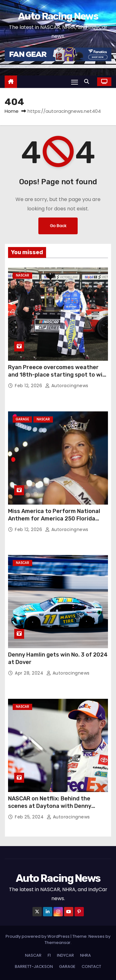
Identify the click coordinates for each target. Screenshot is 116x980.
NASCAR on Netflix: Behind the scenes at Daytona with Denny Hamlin (50, 806)
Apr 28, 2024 (30, 673)
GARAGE (22, 419)
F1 (49, 955)
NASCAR (22, 275)
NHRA (86, 955)
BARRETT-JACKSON (34, 966)
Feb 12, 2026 (29, 386)
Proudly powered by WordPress (38, 936)
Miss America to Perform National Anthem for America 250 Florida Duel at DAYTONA (54, 519)
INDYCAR (65, 955)
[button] (88, 82)
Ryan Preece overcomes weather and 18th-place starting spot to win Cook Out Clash (57, 375)
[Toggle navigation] (75, 82)
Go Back (58, 226)
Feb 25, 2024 (30, 817)
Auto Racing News (58, 16)
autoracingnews (67, 386)
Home (12, 111)
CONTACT (91, 966)
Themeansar (58, 943)
